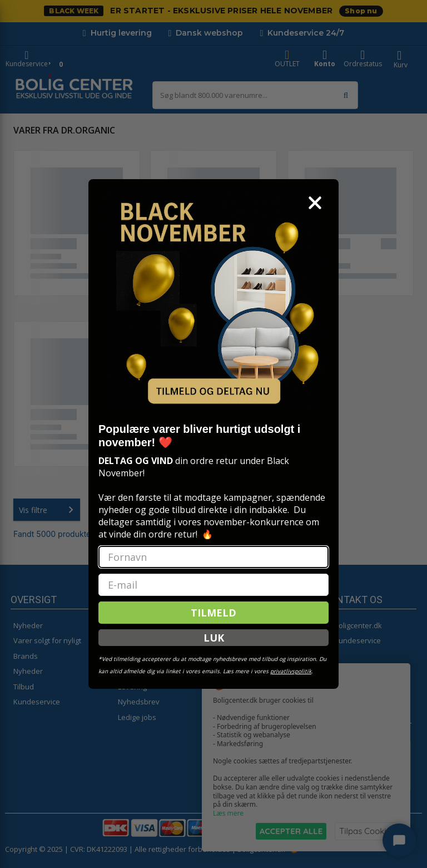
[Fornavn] (213, 557)
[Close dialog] (315, 203)
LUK (214, 638)
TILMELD (213, 613)
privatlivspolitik (291, 671)
